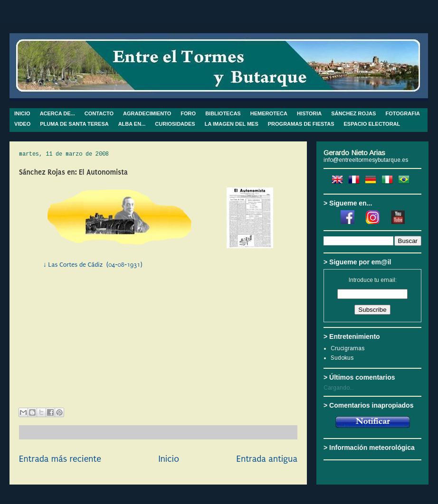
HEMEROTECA (269, 113)
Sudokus (342, 358)
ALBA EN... (132, 124)
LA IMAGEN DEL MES (232, 124)
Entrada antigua (267, 459)
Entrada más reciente (60, 459)
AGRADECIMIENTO (147, 113)
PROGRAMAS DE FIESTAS (301, 124)
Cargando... (339, 388)
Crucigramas (348, 348)
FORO (188, 113)
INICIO (22, 113)
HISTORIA (309, 113)
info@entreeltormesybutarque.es (366, 160)
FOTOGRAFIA (403, 113)
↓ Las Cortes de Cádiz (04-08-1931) (93, 265)
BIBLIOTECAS (223, 113)
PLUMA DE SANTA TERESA (74, 124)
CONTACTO (99, 113)
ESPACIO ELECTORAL (372, 124)
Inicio (168, 459)
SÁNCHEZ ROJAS (353, 113)
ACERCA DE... (57, 113)
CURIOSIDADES (175, 124)
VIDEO (22, 124)
